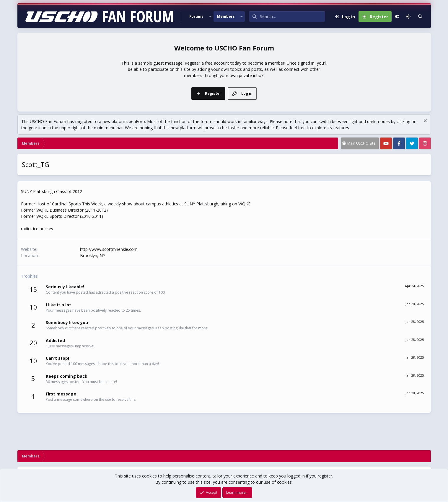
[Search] (292, 17)
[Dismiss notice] (425, 121)
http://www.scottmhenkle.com (109, 249)
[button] (210, 17)
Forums (196, 16)
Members (226, 16)
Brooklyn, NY (93, 255)
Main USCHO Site (361, 143)
